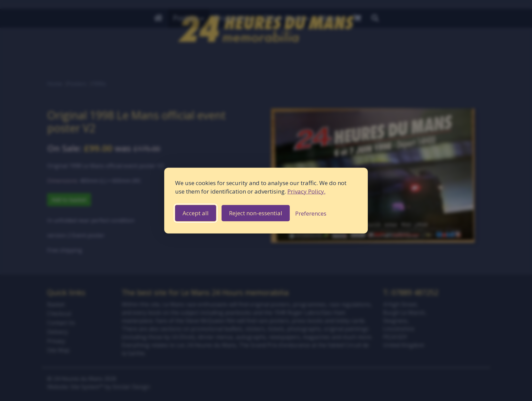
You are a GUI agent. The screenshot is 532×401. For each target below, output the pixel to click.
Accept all (196, 213)
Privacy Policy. (306, 191)
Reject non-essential (256, 213)
